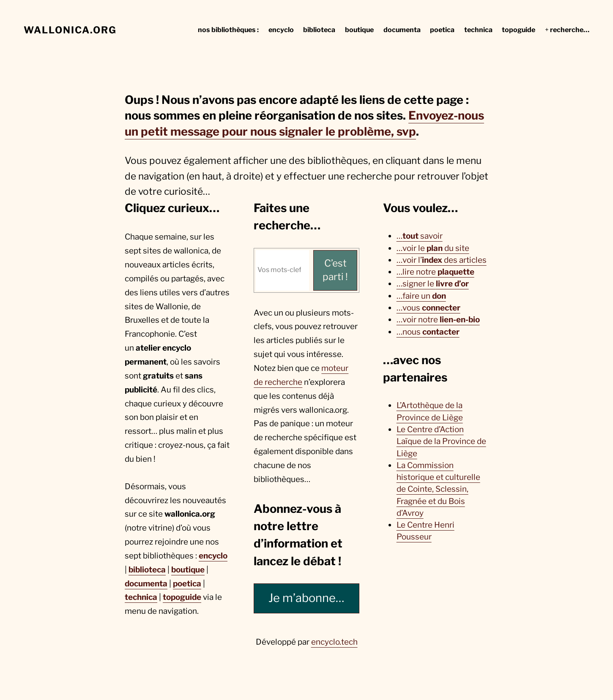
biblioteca (147, 570)
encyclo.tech (334, 642)
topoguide (182, 597)
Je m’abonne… (306, 598)
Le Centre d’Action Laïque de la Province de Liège (441, 441)
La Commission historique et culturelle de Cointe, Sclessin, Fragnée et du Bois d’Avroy (438, 489)
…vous (428, 308)
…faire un (421, 296)
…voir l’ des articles (442, 260)
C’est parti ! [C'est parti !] (335, 270)
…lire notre (435, 272)
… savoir (420, 236)
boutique (188, 570)
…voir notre (438, 320)
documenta (146, 584)
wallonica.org (70, 30)
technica (141, 597)
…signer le (433, 284)
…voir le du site (433, 248)
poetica (187, 584)
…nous (428, 332)
